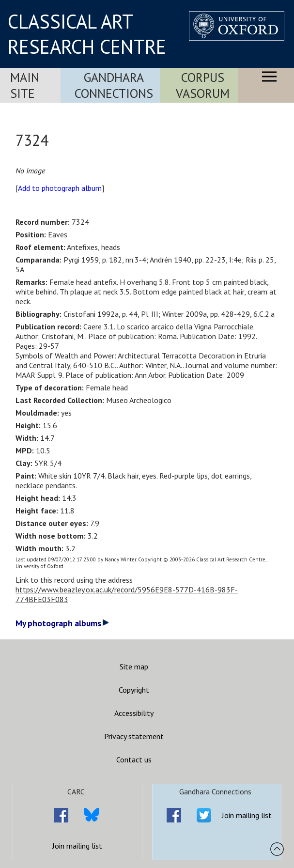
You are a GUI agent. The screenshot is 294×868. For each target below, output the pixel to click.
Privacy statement (134, 736)
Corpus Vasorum (203, 85)
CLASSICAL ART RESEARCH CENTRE (87, 34)
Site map (134, 666)
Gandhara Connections (114, 85)
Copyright (134, 690)
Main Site (25, 85)
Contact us (134, 759)
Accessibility (134, 713)
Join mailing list (77, 846)
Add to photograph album (60, 188)
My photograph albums (62, 623)
